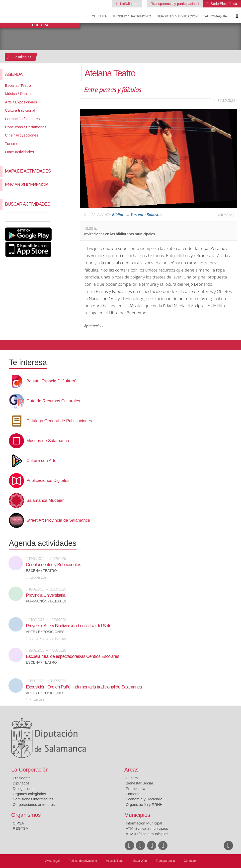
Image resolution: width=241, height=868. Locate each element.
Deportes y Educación (177, 16)
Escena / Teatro (18, 85)
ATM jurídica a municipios (147, 834)
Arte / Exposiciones (21, 102)
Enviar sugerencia (27, 185)
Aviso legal (52, 861)
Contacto (190, 861)
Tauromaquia (215, 16)
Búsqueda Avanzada (69, 217)
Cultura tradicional (20, 110)
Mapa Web (140, 861)
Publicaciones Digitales (48, 481)
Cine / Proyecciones (22, 135)
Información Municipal (144, 823)
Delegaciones (24, 789)
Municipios (137, 815)
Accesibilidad (115, 861)
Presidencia (136, 789)
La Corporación (30, 770)
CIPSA (18, 823)
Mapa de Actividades (28, 171)
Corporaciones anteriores (34, 804)
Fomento (133, 794)
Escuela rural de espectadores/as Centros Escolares (73, 656)
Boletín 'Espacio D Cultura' (51, 381)
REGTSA (20, 828)
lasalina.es (23, 57)
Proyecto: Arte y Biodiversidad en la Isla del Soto (69, 626)
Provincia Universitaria (46, 595)
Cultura (99, 16)
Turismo (12, 144)
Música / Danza (18, 94)
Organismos (26, 815)
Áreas (131, 770)
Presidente (22, 778)
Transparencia (165, 861)
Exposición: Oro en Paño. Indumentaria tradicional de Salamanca (84, 687)
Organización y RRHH (144, 804)
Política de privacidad (83, 861)
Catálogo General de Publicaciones (59, 421)
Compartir (6, 345)
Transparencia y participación (174, 4)
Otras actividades (19, 152)
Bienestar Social (139, 783)
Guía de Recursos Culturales (53, 401)
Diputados (21, 783)
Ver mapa (225, 215)
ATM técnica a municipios (147, 828)
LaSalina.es (129, 4)
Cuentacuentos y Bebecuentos (53, 565)
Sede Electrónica (223, 4)
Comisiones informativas (33, 799)
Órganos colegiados (29, 794)
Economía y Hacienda (144, 799)
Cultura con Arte (41, 461)
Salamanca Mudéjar (45, 501)
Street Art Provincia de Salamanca (58, 520)
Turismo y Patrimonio (132, 16)
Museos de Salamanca (48, 441)
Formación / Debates (22, 119)
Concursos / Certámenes (26, 127)
